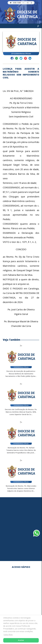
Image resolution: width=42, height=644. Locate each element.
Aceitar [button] (21, 640)
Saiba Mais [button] (8, 635)
